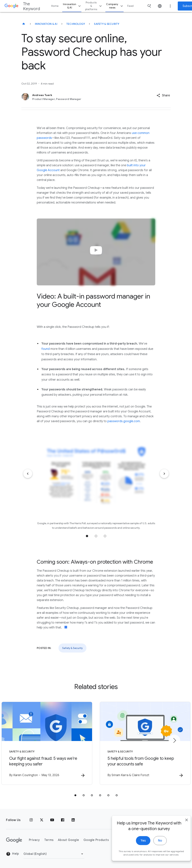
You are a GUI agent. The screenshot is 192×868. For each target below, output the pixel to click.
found (46, 349)
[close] (180, 845)
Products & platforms (94, 6)
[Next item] (164, 474)
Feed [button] (130, 6)
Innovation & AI (72, 6)
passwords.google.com (124, 421)
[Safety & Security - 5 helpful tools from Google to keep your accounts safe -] (145, 743)
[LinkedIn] (73, 820)
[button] (163, 95)
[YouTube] (52, 820)
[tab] (75, 795)
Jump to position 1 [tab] (87, 536)
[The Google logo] (14, 840)
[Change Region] (54, 854)
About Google (68, 840)
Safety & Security (107, 24)
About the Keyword (128, 840)
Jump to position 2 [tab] (96, 536)
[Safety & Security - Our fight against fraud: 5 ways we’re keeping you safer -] (47, 743)
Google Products (96, 840)
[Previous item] (28, 474)
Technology (76, 24)
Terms (49, 840)
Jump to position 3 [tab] (105, 536)
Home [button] (55, 6)
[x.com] (42, 820)
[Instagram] (31, 820)
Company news (115, 6)
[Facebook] (63, 820)
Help (12, 854)
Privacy (34, 840)
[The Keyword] (24, 24)
